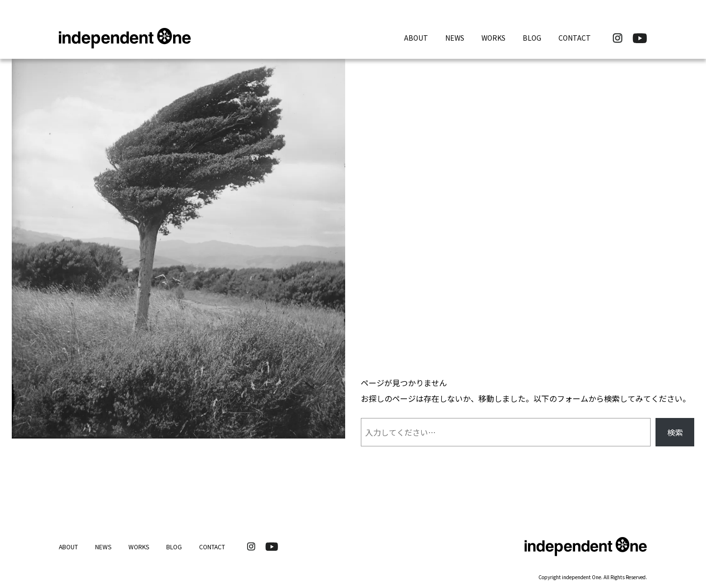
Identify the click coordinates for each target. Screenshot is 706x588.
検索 (675, 432)
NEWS (455, 38)
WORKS (493, 38)
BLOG (532, 38)
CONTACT (575, 38)
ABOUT (416, 38)
